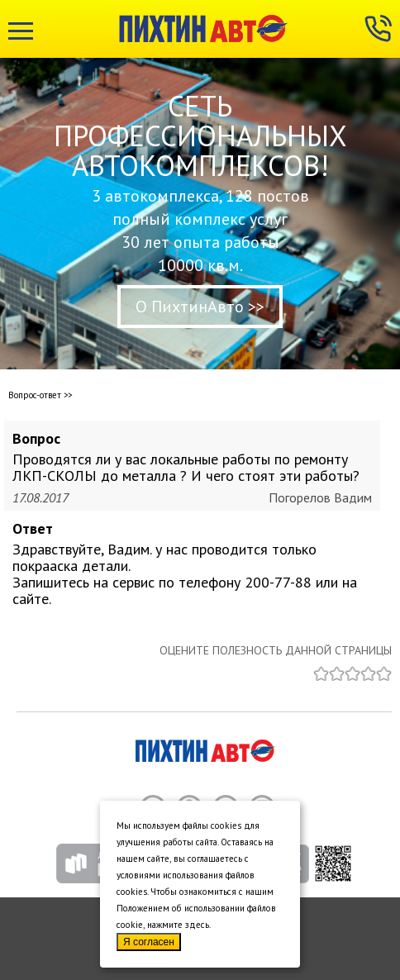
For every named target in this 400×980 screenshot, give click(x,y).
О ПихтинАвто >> (200, 307)
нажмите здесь (178, 925)
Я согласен (149, 942)
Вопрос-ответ (35, 395)
